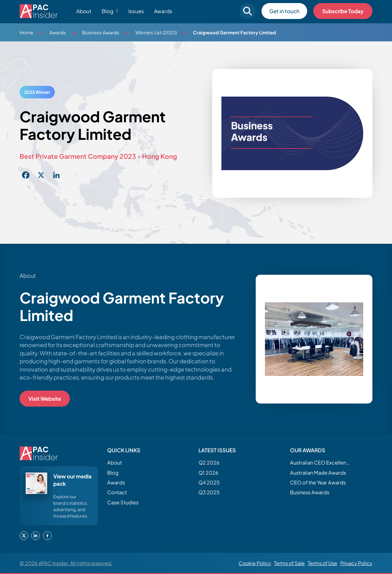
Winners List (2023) (156, 32)
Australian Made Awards (318, 473)
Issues (136, 11)
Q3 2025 (209, 492)
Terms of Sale (289, 563)
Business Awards (101, 32)
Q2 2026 (209, 463)
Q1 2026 (208, 473)
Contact (117, 492)
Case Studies (123, 502)
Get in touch (284, 11)
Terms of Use (322, 563)
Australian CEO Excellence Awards (321, 463)
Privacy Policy (356, 563)
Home (26, 32)
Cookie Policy (255, 563)
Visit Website (45, 399)
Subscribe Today (343, 11)
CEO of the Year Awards (318, 482)
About (84, 11)
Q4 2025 (209, 482)
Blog (113, 473)
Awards (163, 11)
